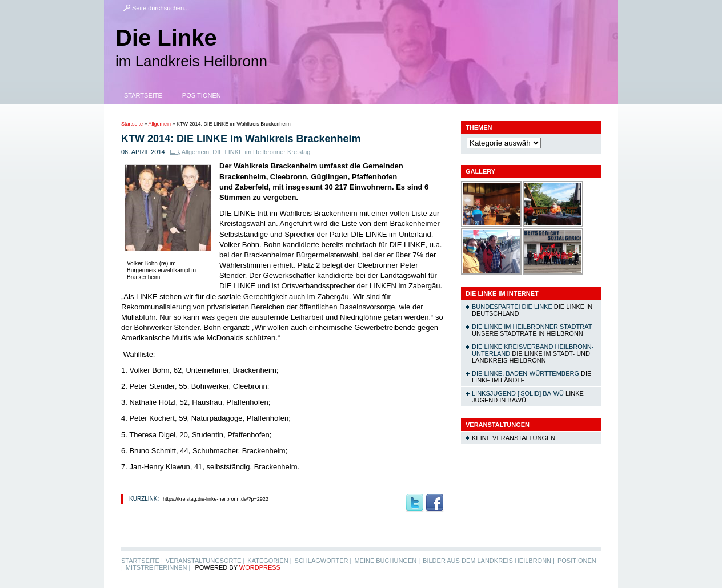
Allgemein (160, 124)
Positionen (202, 95)
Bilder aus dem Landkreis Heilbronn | (489, 561)
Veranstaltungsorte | (205, 561)
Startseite (143, 95)
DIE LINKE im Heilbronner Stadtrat (532, 327)
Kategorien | (269, 561)
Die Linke (166, 38)
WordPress (260, 567)
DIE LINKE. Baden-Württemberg (526, 373)
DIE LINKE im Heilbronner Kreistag (261, 152)
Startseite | (142, 561)
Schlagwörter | (323, 561)
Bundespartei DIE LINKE (512, 307)
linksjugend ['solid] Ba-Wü (518, 393)
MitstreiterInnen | (158, 567)
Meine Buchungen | (387, 561)
